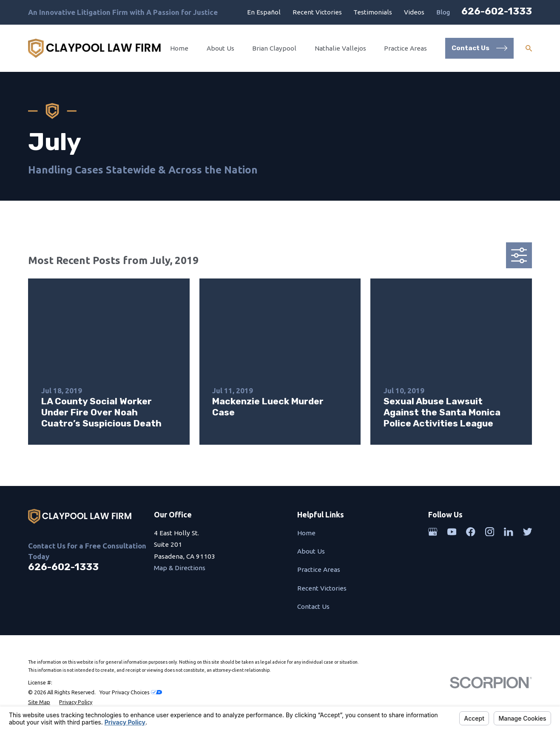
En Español (264, 12)
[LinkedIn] (508, 532)
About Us (311, 551)
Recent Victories (317, 12)
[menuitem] (39, 702)
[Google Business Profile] (433, 532)
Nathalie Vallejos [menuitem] (340, 48)
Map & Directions (180, 568)
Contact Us (313, 606)
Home (306, 533)
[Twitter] (527, 532)
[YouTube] (452, 532)
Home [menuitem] (179, 48)
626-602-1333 (497, 11)
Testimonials (373, 12)
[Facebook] (470, 532)
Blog (443, 12)
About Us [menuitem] (220, 48)
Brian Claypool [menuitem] (274, 48)
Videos (414, 12)
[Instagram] (490, 532)
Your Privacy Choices (131, 692)
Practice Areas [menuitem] (405, 48)
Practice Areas (319, 570)
